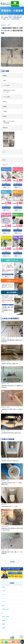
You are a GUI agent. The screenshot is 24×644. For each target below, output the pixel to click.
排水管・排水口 (6, 609)
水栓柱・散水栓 (6, 617)
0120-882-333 (12, 576)
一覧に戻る (12, 562)
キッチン (4, 594)
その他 (4, 591)
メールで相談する (20, 578)
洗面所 (8, 459)
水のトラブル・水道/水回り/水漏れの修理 (10, 16)
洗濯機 (4, 620)
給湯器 (4, 628)
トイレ (8, 504)
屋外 (7, 526)
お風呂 (10, 17)
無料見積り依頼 (15, 4)
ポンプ (4, 602)
